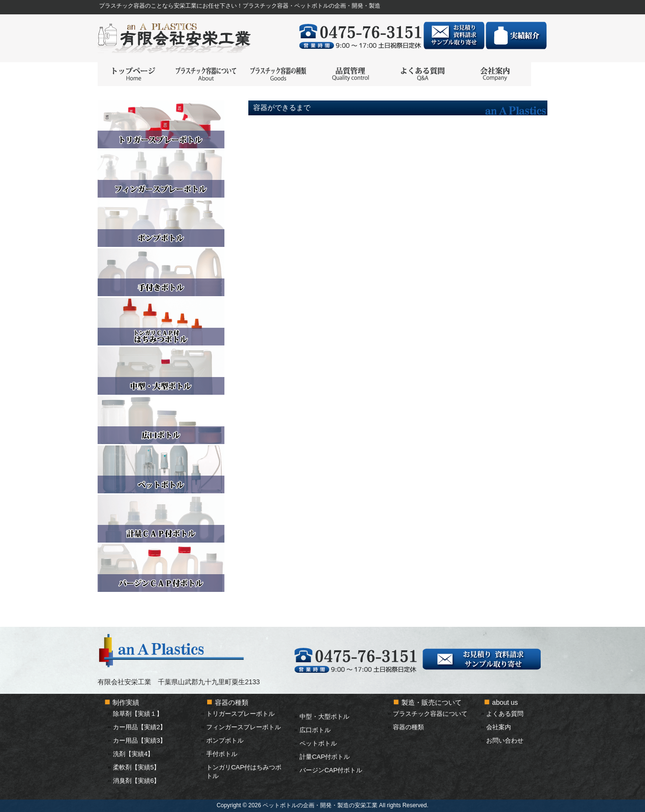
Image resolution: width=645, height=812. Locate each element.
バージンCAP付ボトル (331, 770)
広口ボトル (315, 730)
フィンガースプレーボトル (244, 727)
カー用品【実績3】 (139, 740)
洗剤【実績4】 (133, 754)
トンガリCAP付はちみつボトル (244, 772)
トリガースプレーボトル (240, 714)
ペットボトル (318, 743)
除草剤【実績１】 (138, 714)
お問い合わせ (505, 740)
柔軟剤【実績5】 (136, 767)
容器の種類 (408, 727)
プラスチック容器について (430, 714)
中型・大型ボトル (324, 717)
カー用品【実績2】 (139, 727)
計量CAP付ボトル (325, 757)
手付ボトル (222, 754)
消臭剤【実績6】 (136, 781)
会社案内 (499, 727)
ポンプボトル (225, 740)
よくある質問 (505, 714)
